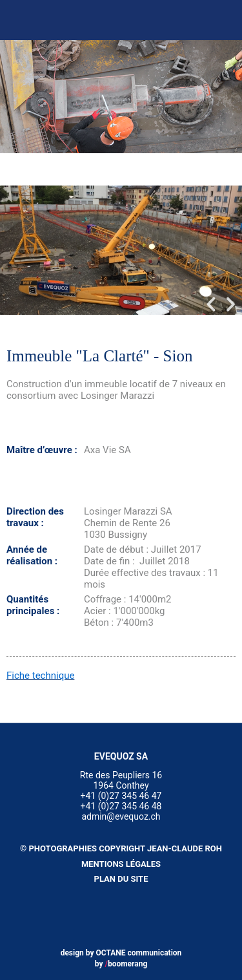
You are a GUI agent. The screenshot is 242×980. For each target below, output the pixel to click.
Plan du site (121, 879)
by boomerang (121, 964)
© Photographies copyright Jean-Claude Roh (121, 848)
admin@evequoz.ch (121, 816)
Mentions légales (121, 864)
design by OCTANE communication (121, 953)
